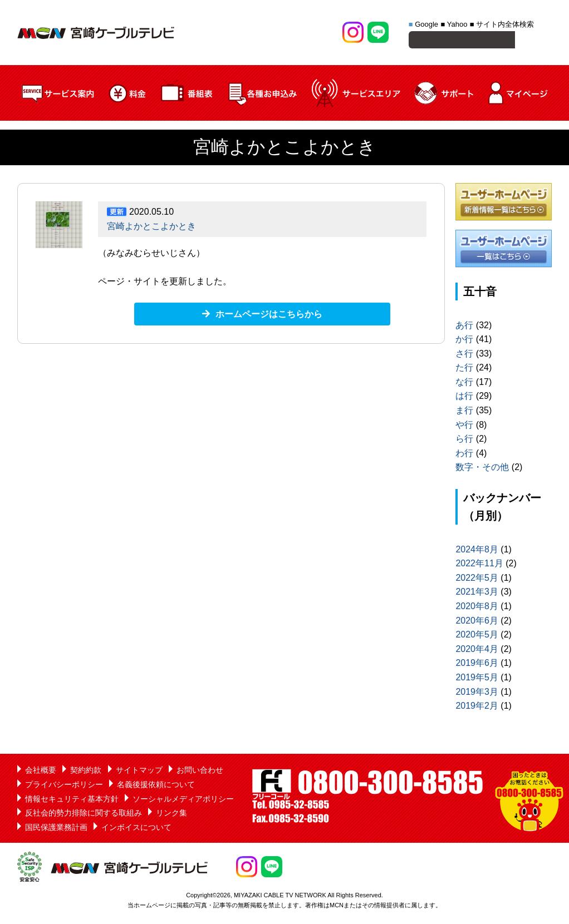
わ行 (464, 455)
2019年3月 (477, 693)
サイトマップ (139, 772)
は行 (464, 397)
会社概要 (41, 772)
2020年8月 (477, 608)
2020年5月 (477, 636)
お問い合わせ (200, 772)
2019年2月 (477, 707)
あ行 (464, 327)
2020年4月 (477, 651)
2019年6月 (477, 664)
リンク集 (171, 814)
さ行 (464, 355)
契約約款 (86, 772)
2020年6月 (477, 622)
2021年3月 (477, 593)
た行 (464, 369)
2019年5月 (477, 679)
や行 (464, 426)
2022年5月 (477, 579)
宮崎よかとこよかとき (151, 228)
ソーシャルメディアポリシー (183, 801)
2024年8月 (477, 551)
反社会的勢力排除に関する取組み (84, 814)
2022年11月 (479, 565)
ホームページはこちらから (269, 316)
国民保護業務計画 (56, 829)
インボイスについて (136, 829)
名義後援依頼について (156, 786)
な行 (464, 384)
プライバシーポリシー (64, 786)
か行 (464, 341)
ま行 (464, 412)
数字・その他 (482, 469)
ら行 (464, 440)
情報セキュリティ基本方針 (72, 801)
